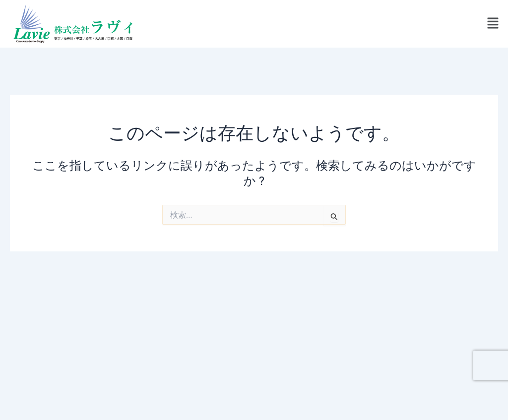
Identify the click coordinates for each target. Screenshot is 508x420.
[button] (493, 24)
